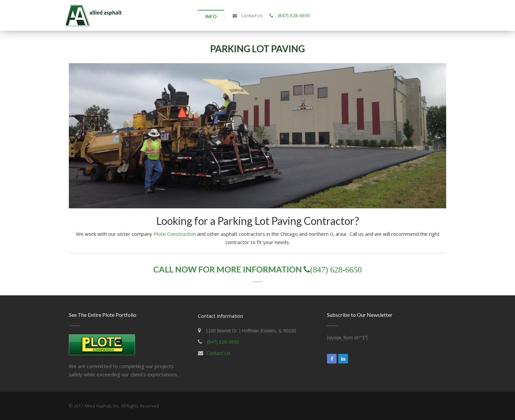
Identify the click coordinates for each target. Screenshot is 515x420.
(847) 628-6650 (290, 15)
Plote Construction (175, 234)
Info (211, 16)
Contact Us (218, 353)
